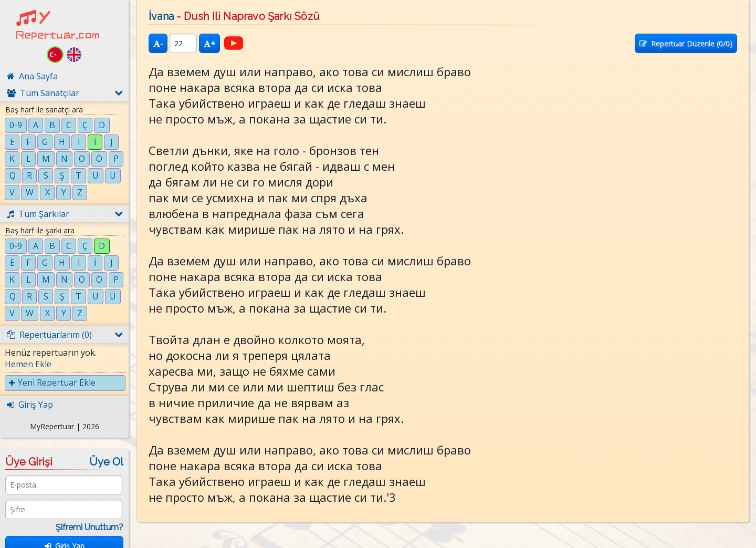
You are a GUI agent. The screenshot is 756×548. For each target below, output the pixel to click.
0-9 (16, 125)
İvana (161, 16)
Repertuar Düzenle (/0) (686, 43)
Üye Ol (106, 462)
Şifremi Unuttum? (90, 527)
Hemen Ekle (28, 364)
